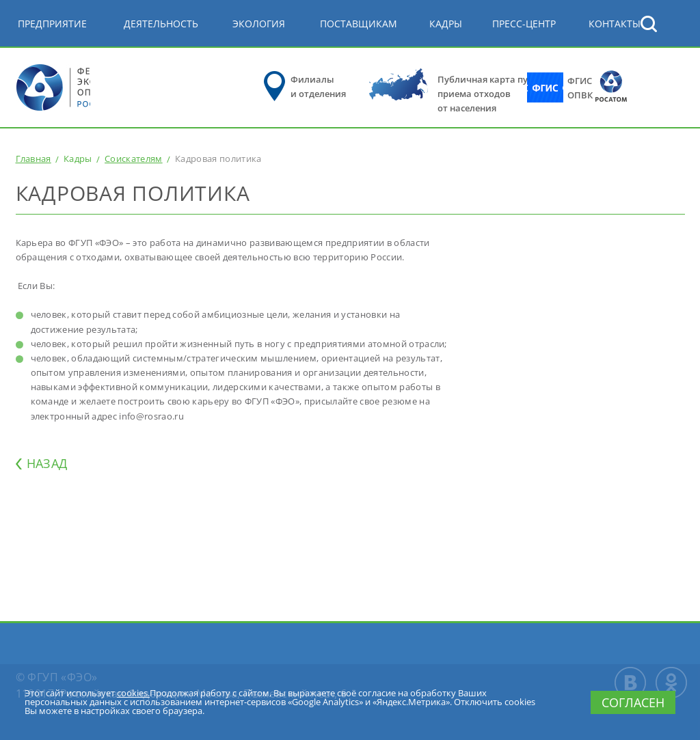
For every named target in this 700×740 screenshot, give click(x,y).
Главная (33, 159)
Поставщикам (359, 24)
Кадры (446, 24)
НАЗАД (47, 463)
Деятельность (161, 24)
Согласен (633, 702)
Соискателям (134, 159)
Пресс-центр (524, 24)
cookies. (133, 693)
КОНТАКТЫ (615, 24)
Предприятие (52, 24)
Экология (259, 24)
